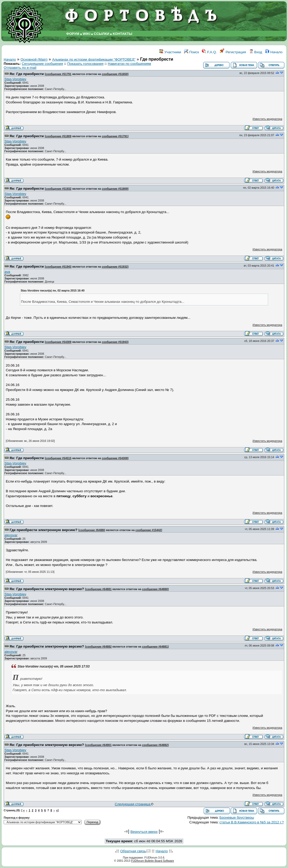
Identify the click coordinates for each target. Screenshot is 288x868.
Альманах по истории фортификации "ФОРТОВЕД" (94, 59)
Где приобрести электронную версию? (44, 530)
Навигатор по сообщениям (130, 64)
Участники (170, 52)
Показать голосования (85, 64)
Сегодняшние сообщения (42, 64)
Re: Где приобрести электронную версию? (47, 589)
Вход (256, 52)
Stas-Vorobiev (15, 79)
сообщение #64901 (99, 745)
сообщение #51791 (59, 74)
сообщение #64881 (99, 589)
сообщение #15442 (148, 530)
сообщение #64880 (92, 530)
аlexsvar (11, 535)
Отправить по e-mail (20, 68)
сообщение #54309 (59, 342)
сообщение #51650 (115, 74)
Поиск (192, 52)
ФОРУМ (73, 34)
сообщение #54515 (59, 458)
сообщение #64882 (99, 647)
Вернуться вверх (144, 832)
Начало (274, 52)
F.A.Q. (209, 52)
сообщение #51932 (59, 189)
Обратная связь (133, 851)
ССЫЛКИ (101, 34)
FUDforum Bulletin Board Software (152, 861)
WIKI (87, 34)
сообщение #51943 (59, 267)
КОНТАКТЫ (122, 34)
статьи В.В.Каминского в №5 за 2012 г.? (252, 822)
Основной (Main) (34, 59)
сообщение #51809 (59, 136)
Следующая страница (134, 804)
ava (7, 272)
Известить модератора (267, 119)
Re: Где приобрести (27, 74)
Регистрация (233, 52)
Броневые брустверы (237, 817)
